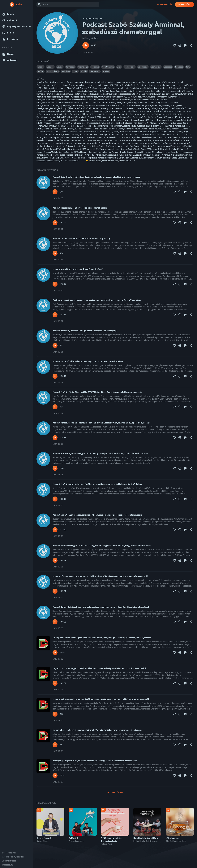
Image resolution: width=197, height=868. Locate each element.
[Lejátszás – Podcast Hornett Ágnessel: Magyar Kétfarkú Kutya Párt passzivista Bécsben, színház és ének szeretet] (55, 468)
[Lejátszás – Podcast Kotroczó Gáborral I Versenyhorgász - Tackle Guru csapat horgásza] (55, 376)
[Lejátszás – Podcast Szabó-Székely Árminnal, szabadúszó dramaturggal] (86, 45)
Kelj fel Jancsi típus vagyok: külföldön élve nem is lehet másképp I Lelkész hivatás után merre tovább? (100, 668)
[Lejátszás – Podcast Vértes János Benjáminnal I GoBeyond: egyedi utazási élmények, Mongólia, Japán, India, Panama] (55, 438)
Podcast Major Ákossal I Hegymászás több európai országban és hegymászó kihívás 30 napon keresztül (101, 699)
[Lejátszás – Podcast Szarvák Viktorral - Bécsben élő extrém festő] (55, 284)
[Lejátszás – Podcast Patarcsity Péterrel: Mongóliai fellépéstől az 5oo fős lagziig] (55, 345)
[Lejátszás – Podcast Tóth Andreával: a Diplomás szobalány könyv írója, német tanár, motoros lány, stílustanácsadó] (55, 591)
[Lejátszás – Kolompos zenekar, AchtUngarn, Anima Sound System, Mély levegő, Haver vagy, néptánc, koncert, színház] (55, 653)
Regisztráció (184, 4)
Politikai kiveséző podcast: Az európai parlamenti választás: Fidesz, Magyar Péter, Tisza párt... (97, 300)
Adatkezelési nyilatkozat (13, 857)
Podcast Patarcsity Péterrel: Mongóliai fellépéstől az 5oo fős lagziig (85, 331)
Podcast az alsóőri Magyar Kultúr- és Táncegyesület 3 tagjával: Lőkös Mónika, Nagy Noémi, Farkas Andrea (102, 546)
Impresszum (7, 865)
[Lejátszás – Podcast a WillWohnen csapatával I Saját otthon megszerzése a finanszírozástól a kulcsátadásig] (55, 530)
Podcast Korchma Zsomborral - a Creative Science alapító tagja (82, 239)
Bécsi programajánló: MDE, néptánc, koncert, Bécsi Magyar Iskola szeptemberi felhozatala (95, 761)
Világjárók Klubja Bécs (94, 19)
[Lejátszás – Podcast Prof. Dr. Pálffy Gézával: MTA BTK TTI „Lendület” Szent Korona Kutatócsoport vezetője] (55, 407)
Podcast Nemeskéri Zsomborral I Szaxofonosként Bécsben (80, 208)
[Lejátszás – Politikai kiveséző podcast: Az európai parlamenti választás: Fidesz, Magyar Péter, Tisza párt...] (55, 315)
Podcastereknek (9, 853)
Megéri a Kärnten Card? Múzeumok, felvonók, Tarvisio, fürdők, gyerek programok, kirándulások (97, 730)
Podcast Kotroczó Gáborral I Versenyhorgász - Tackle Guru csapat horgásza (88, 361)
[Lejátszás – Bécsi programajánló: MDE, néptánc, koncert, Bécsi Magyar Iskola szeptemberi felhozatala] (55, 775)
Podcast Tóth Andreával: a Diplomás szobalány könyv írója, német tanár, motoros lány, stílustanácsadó (100, 576)
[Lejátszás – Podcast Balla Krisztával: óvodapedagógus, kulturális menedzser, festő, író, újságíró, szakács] (55, 192)
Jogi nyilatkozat (9, 861)
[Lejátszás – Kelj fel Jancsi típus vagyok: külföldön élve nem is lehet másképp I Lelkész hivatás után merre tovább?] (55, 683)
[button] (17, 14)
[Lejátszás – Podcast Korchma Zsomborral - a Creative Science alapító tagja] (55, 253)
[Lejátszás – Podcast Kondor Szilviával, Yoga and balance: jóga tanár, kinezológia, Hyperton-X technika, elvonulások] (55, 622)
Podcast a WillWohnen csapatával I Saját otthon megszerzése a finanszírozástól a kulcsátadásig (97, 515)
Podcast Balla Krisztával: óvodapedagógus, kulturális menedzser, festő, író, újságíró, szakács (96, 177)
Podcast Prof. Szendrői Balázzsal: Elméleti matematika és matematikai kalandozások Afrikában (97, 484)
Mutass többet (115, 793)
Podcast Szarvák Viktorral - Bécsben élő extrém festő (78, 269)
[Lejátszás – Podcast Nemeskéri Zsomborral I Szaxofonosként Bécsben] (55, 223)
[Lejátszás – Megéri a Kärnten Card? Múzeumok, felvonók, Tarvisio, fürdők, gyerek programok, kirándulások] (55, 745)
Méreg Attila (90, 38)
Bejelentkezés (164, 4)
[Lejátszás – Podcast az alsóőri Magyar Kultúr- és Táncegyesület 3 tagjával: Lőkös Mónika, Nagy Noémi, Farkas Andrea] (55, 560)
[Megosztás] (191, 45)
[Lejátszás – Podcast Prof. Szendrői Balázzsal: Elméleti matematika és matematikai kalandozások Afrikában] (55, 499)
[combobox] (67, 4)
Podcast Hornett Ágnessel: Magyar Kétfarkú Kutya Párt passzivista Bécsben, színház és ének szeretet (100, 454)
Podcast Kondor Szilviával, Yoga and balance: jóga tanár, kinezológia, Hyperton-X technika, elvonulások (101, 607)
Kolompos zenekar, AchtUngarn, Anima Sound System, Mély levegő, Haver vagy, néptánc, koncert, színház (102, 638)
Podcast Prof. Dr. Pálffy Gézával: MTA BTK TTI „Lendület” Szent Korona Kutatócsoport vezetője (98, 392)
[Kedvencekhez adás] (174, 45)
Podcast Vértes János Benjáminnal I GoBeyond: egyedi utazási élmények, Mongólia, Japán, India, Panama (101, 423)
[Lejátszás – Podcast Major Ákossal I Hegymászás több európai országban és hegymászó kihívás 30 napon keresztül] (55, 714)
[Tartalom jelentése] (185, 45)
